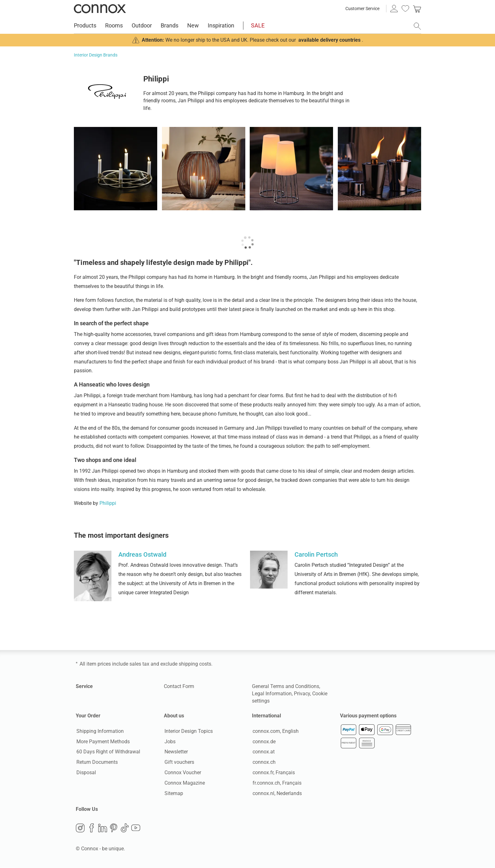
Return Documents (96, 762)
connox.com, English (275, 731)
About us (174, 716)
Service (84, 686)
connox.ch (263, 762)
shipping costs (195, 664)
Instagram (80, 828)
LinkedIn (103, 828)
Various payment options (368, 716)
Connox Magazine (184, 783)
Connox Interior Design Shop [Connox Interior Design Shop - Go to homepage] (100, 9)
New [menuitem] (193, 25)
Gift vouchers (179, 762)
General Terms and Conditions (286, 686)
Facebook (92, 828)
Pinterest (114, 828)
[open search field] (417, 26)
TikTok (125, 828)
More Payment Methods (102, 742)
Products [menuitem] (85, 25)
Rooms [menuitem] (114, 25)
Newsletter (176, 752)
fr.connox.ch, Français (276, 783)
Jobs (169, 742)
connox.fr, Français (273, 773)
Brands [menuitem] (170, 25)
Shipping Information (99, 731)
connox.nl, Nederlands (277, 793)
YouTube (136, 828)
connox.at (263, 752)
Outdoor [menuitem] (142, 25)
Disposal (86, 773)
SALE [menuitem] (258, 25)
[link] (417, 9)
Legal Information (272, 694)
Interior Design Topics (188, 731)
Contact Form (179, 686)
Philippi (108, 503)
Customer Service (362, 9)
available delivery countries (329, 40)
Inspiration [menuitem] (221, 25)
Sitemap (173, 793)
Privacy (302, 694)
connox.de (263, 742)
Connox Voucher (182, 773)
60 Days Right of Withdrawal (108, 752)
